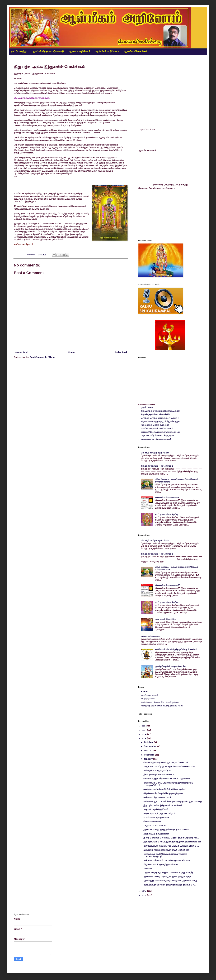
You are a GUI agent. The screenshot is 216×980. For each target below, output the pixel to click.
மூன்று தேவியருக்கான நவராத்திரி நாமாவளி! (162, 706)
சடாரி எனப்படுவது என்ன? (156, 818)
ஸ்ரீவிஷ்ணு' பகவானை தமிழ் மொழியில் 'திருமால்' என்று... (171, 881)
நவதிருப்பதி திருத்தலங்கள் (156, 834)
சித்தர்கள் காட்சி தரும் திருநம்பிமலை (161, 865)
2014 (144, 891)
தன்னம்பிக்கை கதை (150, 636)
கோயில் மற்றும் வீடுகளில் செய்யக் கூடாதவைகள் (167, 779)
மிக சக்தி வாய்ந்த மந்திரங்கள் (155, 453)
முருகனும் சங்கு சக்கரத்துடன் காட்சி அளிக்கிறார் (166, 850)
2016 (144, 734)
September (151, 746)
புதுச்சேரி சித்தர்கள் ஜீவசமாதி (48, 51)
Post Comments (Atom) (43, 357)
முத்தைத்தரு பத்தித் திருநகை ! (155, 425)
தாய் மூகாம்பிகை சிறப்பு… (167, 515)
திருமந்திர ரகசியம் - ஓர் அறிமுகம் (157, 466)
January (149, 759)
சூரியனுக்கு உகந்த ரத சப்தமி (157, 771)
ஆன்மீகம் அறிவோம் (107, 51)
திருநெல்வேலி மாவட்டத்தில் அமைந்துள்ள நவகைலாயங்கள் (172, 842)
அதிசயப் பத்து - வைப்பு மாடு (157, 797)
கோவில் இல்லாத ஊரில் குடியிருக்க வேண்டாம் (166, 763)
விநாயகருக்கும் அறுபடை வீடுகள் (159, 814)
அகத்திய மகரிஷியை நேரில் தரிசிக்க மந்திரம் (165, 789)
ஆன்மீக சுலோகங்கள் (136, 51)
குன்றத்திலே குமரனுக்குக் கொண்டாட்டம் (160, 432)
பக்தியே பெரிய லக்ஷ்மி (154, 826)
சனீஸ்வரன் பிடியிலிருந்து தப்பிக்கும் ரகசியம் (176, 650)
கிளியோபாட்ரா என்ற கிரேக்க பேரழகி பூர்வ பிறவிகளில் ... (171, 846)
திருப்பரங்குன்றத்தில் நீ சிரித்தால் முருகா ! (160, 411)
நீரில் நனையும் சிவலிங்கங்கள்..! (159, 775)
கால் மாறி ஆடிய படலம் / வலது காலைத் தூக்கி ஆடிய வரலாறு (173, 802)
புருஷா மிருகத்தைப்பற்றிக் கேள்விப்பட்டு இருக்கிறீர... (169, 873)
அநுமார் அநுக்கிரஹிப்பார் (156, 810)
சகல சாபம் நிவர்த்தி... (165, 619)
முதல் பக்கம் (147, 407)
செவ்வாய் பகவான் (152, 822)
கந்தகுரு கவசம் (148, 699)
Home (71, 352)
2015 (144, 738)
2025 (144, 726)
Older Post (121, 352)
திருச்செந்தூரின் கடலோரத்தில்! (156, 414)
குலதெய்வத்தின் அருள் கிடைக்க (170, 666)
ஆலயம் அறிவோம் (79, 51)
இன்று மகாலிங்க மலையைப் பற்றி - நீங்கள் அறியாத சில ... (171, 838)
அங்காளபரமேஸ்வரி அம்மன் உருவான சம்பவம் (167, 861)
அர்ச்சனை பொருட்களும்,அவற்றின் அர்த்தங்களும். (168, 877)
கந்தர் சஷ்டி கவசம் (150, 695)
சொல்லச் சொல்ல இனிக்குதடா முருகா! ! (160, 418)
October (149, 742)
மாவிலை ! (148, 869)
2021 (144, 730)
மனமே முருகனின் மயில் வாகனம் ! (158, 429)
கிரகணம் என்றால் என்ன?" (168, 498)
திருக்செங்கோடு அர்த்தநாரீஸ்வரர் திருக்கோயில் (166, 830)
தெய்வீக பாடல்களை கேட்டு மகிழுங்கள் (160, 702)
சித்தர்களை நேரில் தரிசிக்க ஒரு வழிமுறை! (163, 793)
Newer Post (21, 352)
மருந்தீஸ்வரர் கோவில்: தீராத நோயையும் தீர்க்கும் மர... (170, 885)
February (149, 755)
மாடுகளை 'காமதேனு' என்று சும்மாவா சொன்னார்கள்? (169, 767)
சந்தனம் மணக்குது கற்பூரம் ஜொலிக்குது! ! (160, 422)
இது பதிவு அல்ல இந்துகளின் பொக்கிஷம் (163, 806)
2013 (144, 895)
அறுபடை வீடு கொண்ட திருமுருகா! (158, 436)
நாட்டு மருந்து (19, 51)
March (148, 751)
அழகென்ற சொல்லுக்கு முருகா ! (156, 439)
